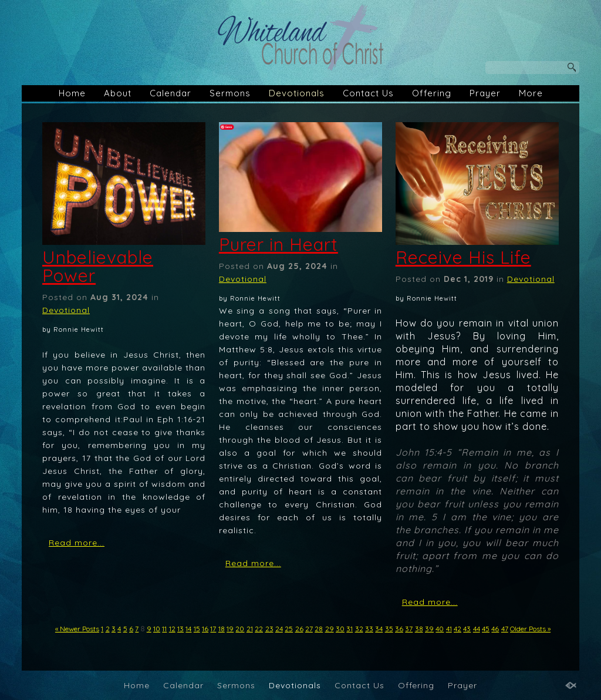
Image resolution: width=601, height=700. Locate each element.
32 (359, 629)
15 (197, 629)
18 (222, 629)
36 (399, 629)
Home (72, 93)
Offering (432, 93)
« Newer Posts (77, 629)
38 (419, 629)
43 (467, 629)
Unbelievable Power (98, 266)
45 (486, 629)
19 (230, 629)
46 (495, 629)
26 (299, 629)
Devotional (66, 310)
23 (269, 629)
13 (180, 629)
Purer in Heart (278, 244)
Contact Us (368, 93)
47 (505, 629)
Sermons (230, 93)
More (531, 93)
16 (205, 629)
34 (379, 629)
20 (240, 629)
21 (250, 629)
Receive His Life (463, 257)
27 (309, 629)
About (118, 93)
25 (289, 629)
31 (350, 629)
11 (164, 629)
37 (409, 629)
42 (457, 629)
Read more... (77, 543)
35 (389, 629)
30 (340, 629)
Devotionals (297, 93)
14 (188, 629)
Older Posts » (530, 629)
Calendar (170, 93)
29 (330, 629)
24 (279, 629)
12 (172, 629)
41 (449, 629)
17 (213, 629)
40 (440, 629)
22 (259, 629)
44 (477, 629)
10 (157, 629)
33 (369, 629)
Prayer (485, 93)
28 (319, 629)
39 (429, 629)
